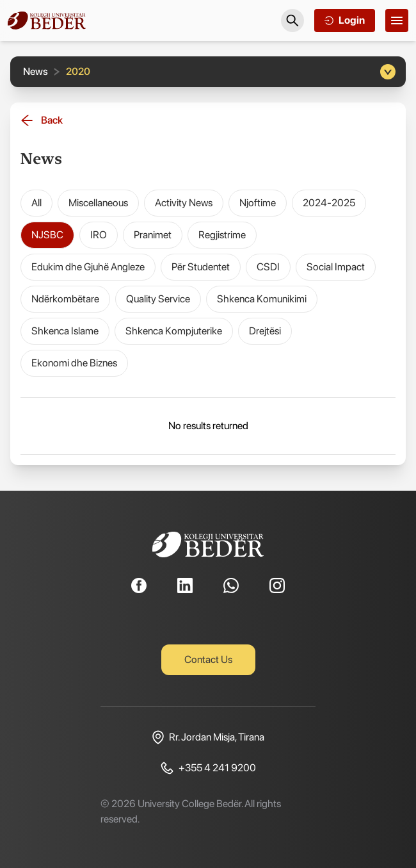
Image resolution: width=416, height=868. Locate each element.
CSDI (268, 267)
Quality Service (158, 299)
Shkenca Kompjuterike (174, 331)
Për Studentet (201, 267)
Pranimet (153, 235)
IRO (99, 235)
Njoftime (258, 203)
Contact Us (208, 659)
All (36, 203)
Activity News (184, 203)
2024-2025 (329, 203)
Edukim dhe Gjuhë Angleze (88, 267)
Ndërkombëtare (65, 299)
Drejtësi (265, 331)
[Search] (292, 20)
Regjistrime (222, 235)
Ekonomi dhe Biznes (74, 363)
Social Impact (336, 267)
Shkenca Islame (65, 331)
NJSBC (47, 235)
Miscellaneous (98, 203)
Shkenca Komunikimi (262, 299)
